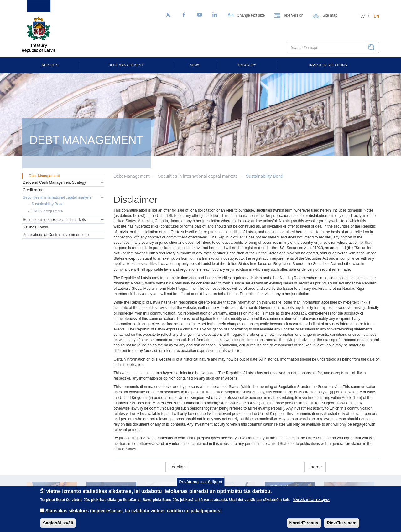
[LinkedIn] (215, 15)
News (195, 65)
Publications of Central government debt (56, 235)
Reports (50, 65)
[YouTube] (200, 15)
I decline (178, 467)
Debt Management (126, 65)
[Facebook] (184, 15)
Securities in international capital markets (198, 176)
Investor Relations (328, 65)
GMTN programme (47, 211)
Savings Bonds (35, 227)
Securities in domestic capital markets (54, 220)
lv (363, 16)
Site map (330, 15)
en (376, 16)
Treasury (247, 65)
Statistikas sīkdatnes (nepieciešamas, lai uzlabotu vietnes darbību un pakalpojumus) (134, 516)
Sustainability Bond (265, 176)
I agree (315, 467)
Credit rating (33, 190)
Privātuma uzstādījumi (200, 487)
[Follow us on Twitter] (168, 15)
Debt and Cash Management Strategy (54, 182)
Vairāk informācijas (311, 504)
